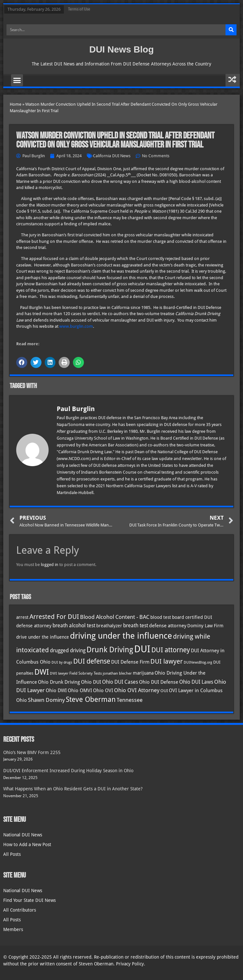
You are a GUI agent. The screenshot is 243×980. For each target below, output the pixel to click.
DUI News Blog (121, 49)
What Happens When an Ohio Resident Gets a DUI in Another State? (73, 789)
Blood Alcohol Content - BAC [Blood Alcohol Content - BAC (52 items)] (115, 617)
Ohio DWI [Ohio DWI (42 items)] (56, 691)
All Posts (12, 854)
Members (13, 929)
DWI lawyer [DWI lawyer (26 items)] (59, 673)
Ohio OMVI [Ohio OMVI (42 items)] (80, 691)
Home (16, 104)
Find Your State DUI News (29, 900)
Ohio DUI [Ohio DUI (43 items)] (91, 682)
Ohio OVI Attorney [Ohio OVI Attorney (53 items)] (137, 690)
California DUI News (112, 156)
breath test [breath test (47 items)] (136, 626)
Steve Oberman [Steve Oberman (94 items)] (91, 699)
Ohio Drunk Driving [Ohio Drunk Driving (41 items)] (59, 682)
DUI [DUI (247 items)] (142, 649)
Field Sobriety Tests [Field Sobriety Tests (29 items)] (86, 673)
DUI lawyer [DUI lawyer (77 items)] (167, 661)
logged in (50, 565)
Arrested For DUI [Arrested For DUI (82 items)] (54, 617)
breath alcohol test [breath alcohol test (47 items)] (74, 626)
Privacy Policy (130, 964)
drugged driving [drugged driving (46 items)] (68, 651)
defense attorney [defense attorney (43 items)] (168, 626)
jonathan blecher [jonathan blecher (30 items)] (117, 673)
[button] (17, 80)
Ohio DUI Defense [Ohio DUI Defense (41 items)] (159, 682)
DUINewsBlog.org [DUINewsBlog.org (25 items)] (198, 662)
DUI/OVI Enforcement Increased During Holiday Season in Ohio (68, 771)
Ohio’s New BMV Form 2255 (32, 752)
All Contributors (20, 910)
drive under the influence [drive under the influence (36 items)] (43, 637)
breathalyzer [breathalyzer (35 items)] (109, 626)
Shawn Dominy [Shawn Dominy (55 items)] (46, 700)
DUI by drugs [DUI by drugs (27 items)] (62, 662)
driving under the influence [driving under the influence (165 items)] (121, 636)
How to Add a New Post (27, 844)
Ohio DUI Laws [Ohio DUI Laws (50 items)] (196, 682)
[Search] (231, 30)
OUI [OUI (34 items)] (164, 691)
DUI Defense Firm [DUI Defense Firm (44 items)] (130, 662)
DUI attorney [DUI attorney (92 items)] (171, 650)
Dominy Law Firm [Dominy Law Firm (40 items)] (205, 626)
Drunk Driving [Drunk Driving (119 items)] (110, 650)
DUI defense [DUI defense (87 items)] (92, 661)
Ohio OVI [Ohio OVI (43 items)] (103, 691)
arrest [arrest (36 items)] (22, 617)
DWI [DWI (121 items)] (42, 672)
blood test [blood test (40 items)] (161, 617)
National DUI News (23, 835)
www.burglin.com (76, 326)
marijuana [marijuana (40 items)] (143, 673)
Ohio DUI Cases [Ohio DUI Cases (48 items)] (120, 682)
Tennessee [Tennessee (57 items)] (130, 700)
